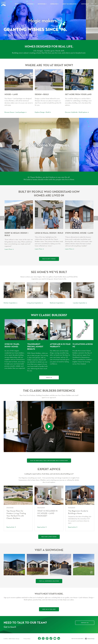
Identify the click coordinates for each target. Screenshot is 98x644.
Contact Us (85, 623)
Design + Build (42, 94)
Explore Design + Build (42, 112)
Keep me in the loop (49, 609)
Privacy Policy (27, 639)
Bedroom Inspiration (57, 303)
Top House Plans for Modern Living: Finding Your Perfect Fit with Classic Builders (16, 514)
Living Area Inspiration (34, 303)
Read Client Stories (49, 259)
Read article (10, 527)
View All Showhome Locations (49, 581)
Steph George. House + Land (79, 233)
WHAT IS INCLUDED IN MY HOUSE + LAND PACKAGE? (47, 513)
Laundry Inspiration (79, 303)
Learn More (8, 249)
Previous (2, 145)
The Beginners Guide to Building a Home (78, 512)
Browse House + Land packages (15, 112)
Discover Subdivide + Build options (76, 112)
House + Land (11, 94)
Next (96, 145)
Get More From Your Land (78, 94)
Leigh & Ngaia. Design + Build (49, 233)
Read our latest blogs (49, 537)
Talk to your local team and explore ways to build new (49, 461)
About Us (49, 377)
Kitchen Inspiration (10, 303)
